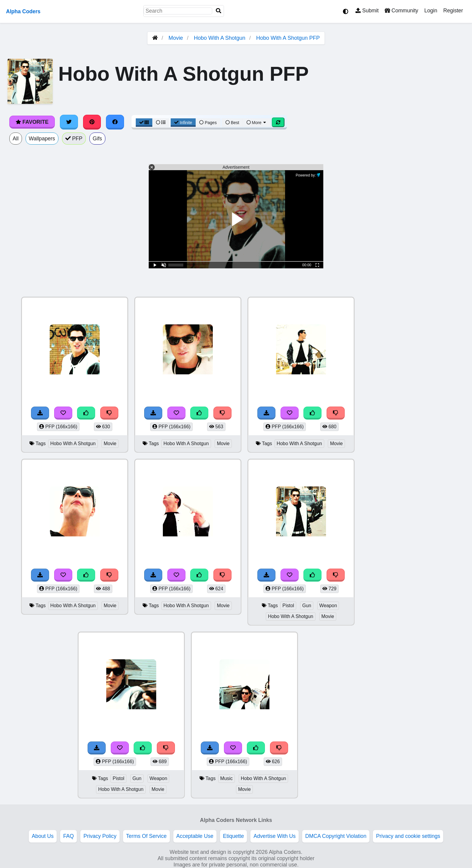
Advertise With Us (275, 836)
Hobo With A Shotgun (220, 38)
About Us (43, 836)
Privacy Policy (100, 836)
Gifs (97, 139)
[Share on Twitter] (69, 122)
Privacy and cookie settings (408, 836)
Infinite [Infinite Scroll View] (183, 123)
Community (401, 11)
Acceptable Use (195, 836)
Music (227, 778)
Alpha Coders (23, 11)
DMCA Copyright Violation (336, 836)
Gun (307, 606)
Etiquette (233, 836)
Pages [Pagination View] (208, 123)
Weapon (328, 606)
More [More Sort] (257, 123)
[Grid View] (144, 123)
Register (453, 11)
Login (431, 11)
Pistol (288, 606)
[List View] (161, 123)
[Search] (219, 11)
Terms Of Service (146, 836)
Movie (176, 38)
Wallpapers (42, 139)
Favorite (32, 122)
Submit (367, 11)
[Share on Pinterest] (92, 122)
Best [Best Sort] (232, 123)
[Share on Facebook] (115, 122)
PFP (74, 139)
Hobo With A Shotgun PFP (288, 38)
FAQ (68, 836)
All (16, 139)
